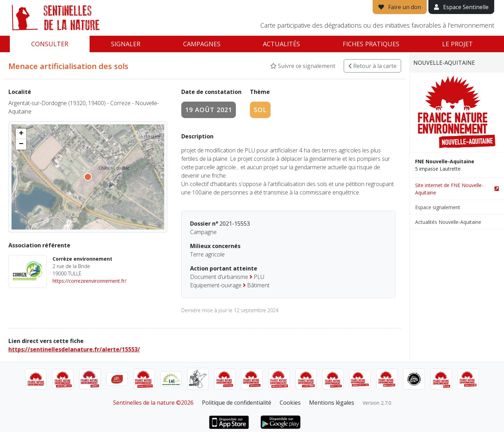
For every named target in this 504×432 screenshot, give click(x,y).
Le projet (457, 44)
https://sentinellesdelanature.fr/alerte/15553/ (74, 349)
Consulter (50, 44)
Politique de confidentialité (237, 403)
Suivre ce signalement (303, 66)
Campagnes (202, 44)
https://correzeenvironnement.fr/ (89, 281)
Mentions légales (332, 403)
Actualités (281, 44)
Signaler (126, 44)
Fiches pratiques (371, 44)
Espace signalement (438, 207)
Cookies (290, 403)
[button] (21, 134)
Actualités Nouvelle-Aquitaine (448, 222)
